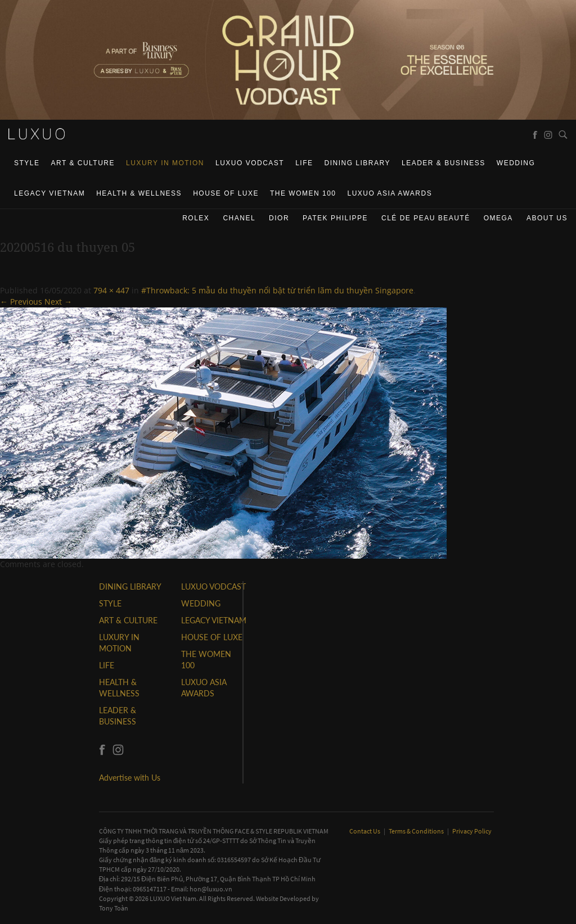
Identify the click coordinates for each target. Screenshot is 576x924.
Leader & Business (444, 163)
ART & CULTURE (83, 163)
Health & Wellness (139, 193)
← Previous (21, 302)
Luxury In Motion (165, 163)
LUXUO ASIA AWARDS (390, 193)
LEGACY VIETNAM (49, 193)
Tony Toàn (114, 908)
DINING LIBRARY (357, 163)
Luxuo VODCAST (250, 163)
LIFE (304, 163)
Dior (279, 218)
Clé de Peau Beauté (426, 218)
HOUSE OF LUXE (226, 193)
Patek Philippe (335, 218)
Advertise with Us (130, 778)
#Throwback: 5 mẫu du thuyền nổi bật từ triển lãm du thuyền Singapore (277, 290)
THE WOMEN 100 (303, 193)
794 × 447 (111, 290)
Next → (58, 302)
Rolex (196, 218)
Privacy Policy (472, 831)
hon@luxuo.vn (211, 889)
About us (547, 218)
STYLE (27, 163)
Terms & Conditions (417, 831)
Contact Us (365, 831)
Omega (498, 218)
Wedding (516, 163)
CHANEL (239, 218)
